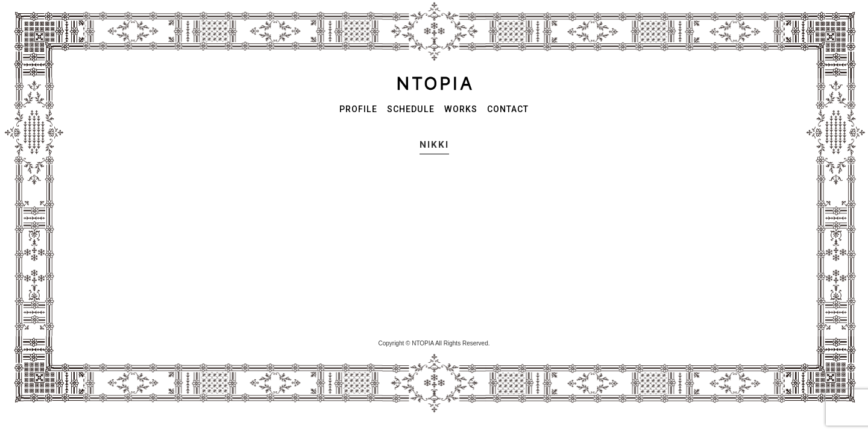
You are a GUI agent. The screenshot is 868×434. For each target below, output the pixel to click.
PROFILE (358, 109)
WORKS (461, 109)
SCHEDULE (411, 109)
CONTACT (508, 109)
